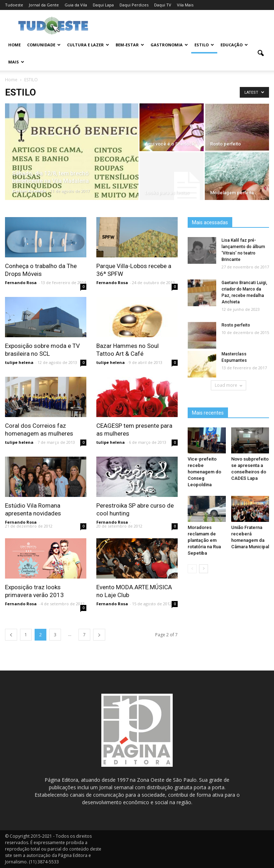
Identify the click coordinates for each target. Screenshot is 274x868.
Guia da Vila (76, 5)
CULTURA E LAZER (88, 45)
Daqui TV (163, 5)
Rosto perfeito (236, 325)
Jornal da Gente (44, 5)
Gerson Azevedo (29, 191)
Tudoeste (14, 5)
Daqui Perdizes (134, 5)
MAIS (16, 62)
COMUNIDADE (44, 45)
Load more (229, 385)
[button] (260, 53)
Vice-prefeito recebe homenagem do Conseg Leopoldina (204, 472)
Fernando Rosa (21, 283)
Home (14, 45)
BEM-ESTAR (130, 45)
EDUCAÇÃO (234, 45)
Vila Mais (185, 5)
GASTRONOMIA (169, 45)
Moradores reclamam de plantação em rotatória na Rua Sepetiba (204, 540)
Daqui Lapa (103, 5)
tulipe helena (19, 362)
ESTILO (204, 45)
